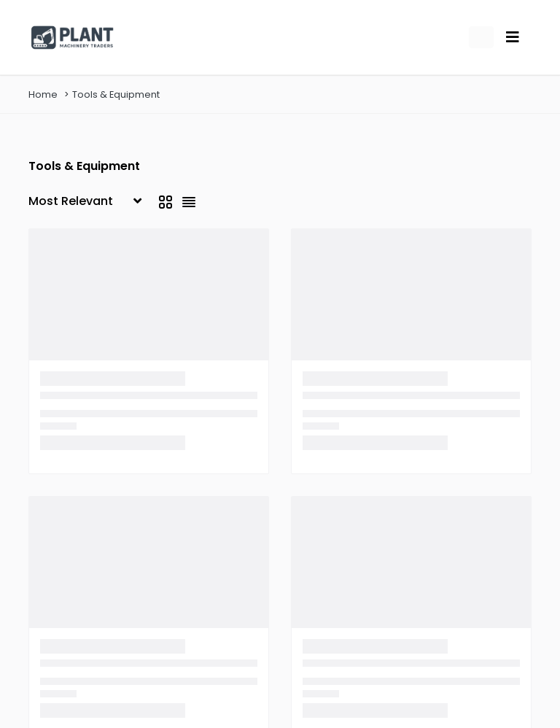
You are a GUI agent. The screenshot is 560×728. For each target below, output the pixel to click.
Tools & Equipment (116, 94)
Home (43, 94)
